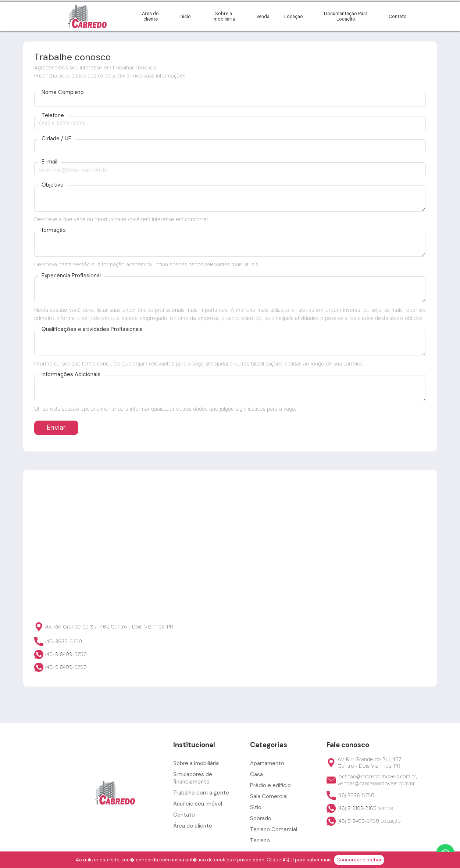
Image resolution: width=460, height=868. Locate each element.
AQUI (288, 860)
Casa (256, 774)
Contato (398, 17)
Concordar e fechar (359, 860)
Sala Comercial (269, 796)
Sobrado (261, 818)
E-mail (49, 162)
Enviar (56, 427)
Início (185, 17)
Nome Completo (63, 92)
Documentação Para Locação (346, 16)
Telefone (53, 116)
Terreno (260, 840)
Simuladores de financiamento (193, 778)
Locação (294, 17)
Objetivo (53, 185)
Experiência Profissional (71, 276)
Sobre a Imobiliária (224, 16)
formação (54, 230)
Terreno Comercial (274, 829)
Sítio (256, 807)
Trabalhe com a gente (201, 793)
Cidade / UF (56, 139)
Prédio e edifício (270, 785)
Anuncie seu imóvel (198, 804)
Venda (263, 17)
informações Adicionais (71, 374)
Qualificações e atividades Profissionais (92, 329)
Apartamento (267, 763)
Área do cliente (150, 16)
